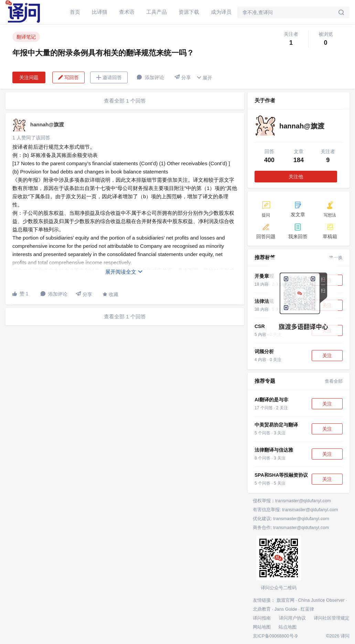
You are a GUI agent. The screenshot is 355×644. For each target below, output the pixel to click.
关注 (327, 356)
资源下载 (189, 12)
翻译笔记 (26, 37)
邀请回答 (109, 77)
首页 (75, 12)
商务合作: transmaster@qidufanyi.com (291, 527)
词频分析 (264, 351)
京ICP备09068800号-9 (275, 636)
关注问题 (29, 77)
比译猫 (100, 12)
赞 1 (20, 294)
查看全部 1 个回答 (125, 101)
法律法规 (264, 301)
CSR (260, 326)
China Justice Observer (321, 600)
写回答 (68, 77)
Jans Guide (286, 609)
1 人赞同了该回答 (31, 138)
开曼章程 (264, 276)
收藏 (110, 294)
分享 (183, 77)
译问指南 (262, 618)
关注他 (296, 177)
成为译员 (221, 12)
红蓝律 (307, 609)
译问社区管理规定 (332, 618)
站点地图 (288, 627)
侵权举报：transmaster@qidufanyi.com (292, 501)
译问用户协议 (292, 618)
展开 (204, 78)
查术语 (127, 12)
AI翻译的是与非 (271, 400)
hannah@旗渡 (47, 124)
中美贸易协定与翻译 (276, 425)
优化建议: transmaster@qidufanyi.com (291, 519)
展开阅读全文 (124, 272)
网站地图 (262, 627)
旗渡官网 (286, 600)
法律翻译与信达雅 (274, 450)
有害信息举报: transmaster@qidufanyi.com (295, 510)
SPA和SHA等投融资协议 (281, 475)
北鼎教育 (262, 609)
